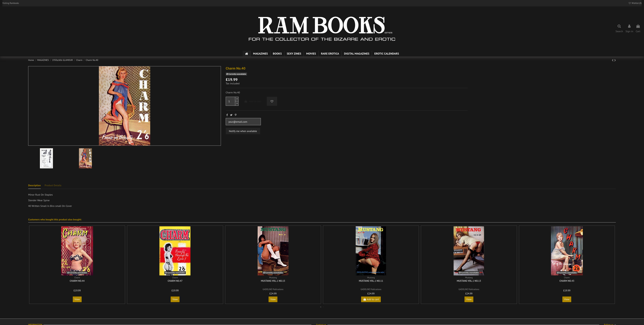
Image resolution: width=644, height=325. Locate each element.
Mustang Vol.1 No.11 (371, 281)
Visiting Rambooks (11, 3)
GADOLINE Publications (273, 289)
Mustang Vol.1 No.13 (469, 281)
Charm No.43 (567, 281)
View (77, 299)
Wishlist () (635, 3)
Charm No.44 (77, 281)
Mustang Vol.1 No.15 (273, 281)
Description (34, 185)
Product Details (53, 185)
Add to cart (253, 101)
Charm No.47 (175, 281)
